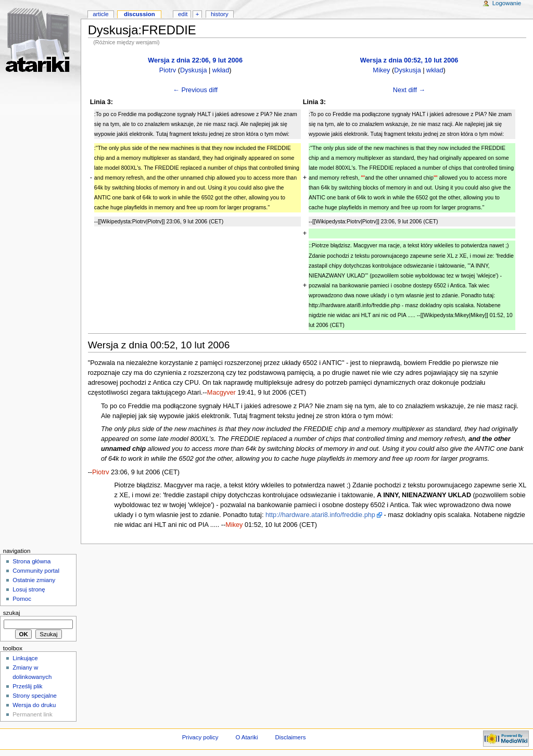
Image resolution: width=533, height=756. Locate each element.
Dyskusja (193, 70)
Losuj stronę (29, 589)
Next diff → (409, 90)
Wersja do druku (34, 705)
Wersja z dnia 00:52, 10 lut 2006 (409, 60)
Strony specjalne (35, 696)
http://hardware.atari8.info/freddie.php (320, 515)
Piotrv (168, 70)
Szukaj (12, 613)
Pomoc (22, 599)
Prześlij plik (27, 686)
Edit (183, 14)
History (220, 14)
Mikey (381, 70)
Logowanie (507, 3)
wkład (221, 70)
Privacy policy (200, 737)
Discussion (139, 14)
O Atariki (246, 737)
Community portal (36, 571)
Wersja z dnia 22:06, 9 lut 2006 (195, 60)
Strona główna (31, 561)
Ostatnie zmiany (34, 580)
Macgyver (221, 393)
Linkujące (25, 658)
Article (101, 14)
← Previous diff (195, 90)
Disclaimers (290, 737)
